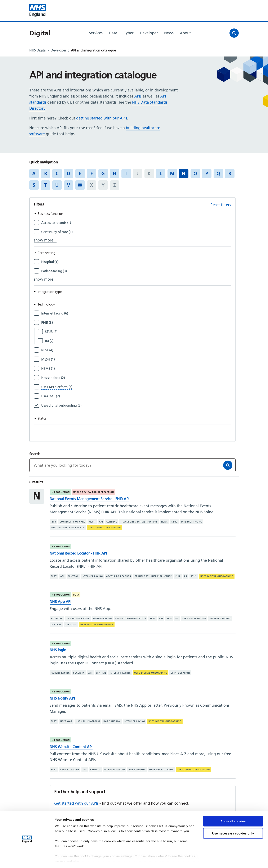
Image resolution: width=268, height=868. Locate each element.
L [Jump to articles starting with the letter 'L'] (161, 173)
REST (54, 576)
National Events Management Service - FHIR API (90, 499)
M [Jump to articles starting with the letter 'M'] (172, 173)
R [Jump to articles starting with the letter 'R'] (230, 173)
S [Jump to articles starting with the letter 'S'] (34, 185)
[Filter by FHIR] (136, 323)
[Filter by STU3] (138, 332)
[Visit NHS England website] (38, 11)
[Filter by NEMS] (136, 369)
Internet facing (192, 522)
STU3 (175, 522)
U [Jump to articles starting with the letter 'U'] (57, 185)
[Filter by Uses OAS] (50, 396)
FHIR (53, 522)
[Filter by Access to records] (136, 223)
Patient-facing (102, 618)
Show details (65, 860)
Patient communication (131, 618)
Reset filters (221, 205)
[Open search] (234, 33)
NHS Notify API (62, 698)
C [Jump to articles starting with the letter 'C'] (57, 173)
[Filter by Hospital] (136, 262)
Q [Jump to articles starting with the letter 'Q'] (218, 173)
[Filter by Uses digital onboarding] (61, 405)
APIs (138, 96)
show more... (45, 240)
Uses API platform (194, 618)
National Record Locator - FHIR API (78, 553)
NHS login (58, 650)
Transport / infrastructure (139, 522)
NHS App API (61, 602)
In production (60, 492)
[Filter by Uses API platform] (57, 387)
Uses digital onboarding (104, 528)
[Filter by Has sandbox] (136, 378)
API (101, 522)
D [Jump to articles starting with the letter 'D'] (68, 173)
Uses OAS (71, 625)
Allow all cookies (233, 809)
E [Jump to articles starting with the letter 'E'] (80, 173)
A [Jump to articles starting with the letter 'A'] (34, 173)
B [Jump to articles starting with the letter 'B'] (46, 173)
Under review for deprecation (94, 492)
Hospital (57, 618)
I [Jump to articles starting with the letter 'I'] (126, 173)
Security (79, 673)
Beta (76, 595)
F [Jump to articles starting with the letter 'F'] (92, 173)
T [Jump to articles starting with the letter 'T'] (45, 185)
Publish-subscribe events (68, 528)
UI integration (180, 673)
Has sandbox (112, 721)
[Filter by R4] (138, 341)
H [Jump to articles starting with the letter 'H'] (115, 173)
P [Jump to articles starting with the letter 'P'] (207, 173)
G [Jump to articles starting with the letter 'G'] (103, 173)
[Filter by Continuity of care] (136, 232)
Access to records (119, 576)
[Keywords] (132, 465)
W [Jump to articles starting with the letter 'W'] (80, 185)
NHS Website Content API (71, 747)
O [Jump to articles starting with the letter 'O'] (195, 173)
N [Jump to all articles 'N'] (184, 173)
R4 (186, 576)
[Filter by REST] (136, 350)
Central (112, 522)
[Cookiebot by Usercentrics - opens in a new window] (27, 860)
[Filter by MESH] (136, 359)
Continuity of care (72, 522)
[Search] (228, 465)
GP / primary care (78, 618)
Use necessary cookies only (233, 821)
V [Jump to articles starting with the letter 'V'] (69, 185)
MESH (92, 522)
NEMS (165, 522)
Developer (58, 50)
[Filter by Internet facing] (136, 313)
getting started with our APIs (102, 118)
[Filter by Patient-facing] (136, 271)
